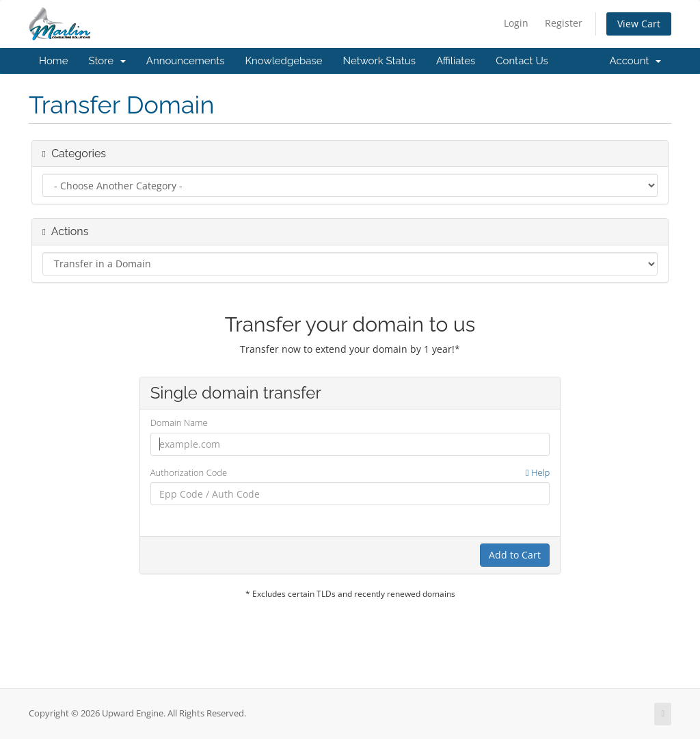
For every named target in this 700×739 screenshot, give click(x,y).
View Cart (639, 24)
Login (516, 23)
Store (107, 61)
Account (635, 61)
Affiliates (456, 61)
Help (538, 472)
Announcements (186, 61)
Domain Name (179, 422)
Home (53, 61)
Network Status (379, 61)
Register (564, 23)
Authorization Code (350, 473)
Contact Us (522, 61)
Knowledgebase (283, 61)
